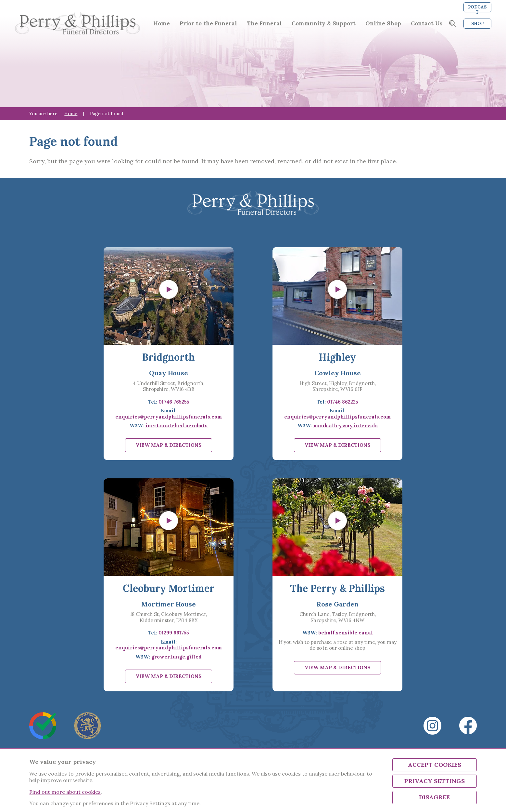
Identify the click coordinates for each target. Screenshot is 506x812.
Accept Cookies (435, 765)
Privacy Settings (435, 781)
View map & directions (169, 445)
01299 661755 (174, 633)
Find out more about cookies (65, 792)
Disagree (434, 797)
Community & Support (324, 24)
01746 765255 (174, 402)
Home (162, 24)
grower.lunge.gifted (177, 657)
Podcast (477, 8)
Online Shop (383, 24)
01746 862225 (343, 402)
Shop (477, 24)
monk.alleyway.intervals (346, 426)
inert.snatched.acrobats (177, 426)
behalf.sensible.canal (346, 633)
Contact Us (427, 24)
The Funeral (264, 24)
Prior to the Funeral (208, 24)
